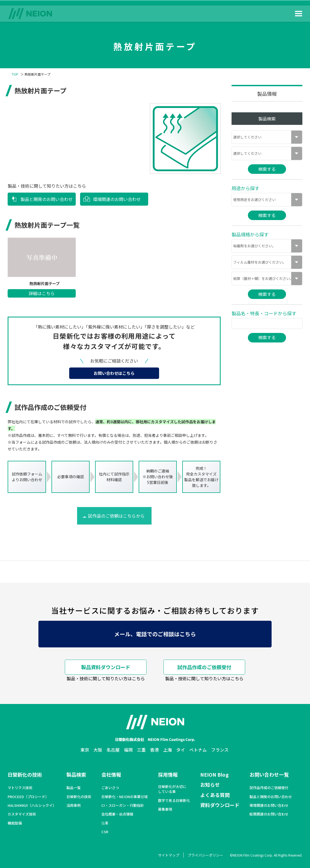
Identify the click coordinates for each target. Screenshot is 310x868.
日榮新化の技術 (25, 774)
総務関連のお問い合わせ (269, 814)
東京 (85, 750)
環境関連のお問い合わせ (117, 199)
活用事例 (74, 805)
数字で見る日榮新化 (174, 801)
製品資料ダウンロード (106, 667)
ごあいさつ (110, 788)
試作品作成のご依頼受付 (204, 667)
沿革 (105, 823)
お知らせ (210, 784)
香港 (154, 750)
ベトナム (198, 750)
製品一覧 (74, 788)
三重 (141, 750)
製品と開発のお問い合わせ (47, 199)
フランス (220, 750)
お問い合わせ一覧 (269, 774)
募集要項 (165, 809)
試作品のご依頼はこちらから (116, 516)
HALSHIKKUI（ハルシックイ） (32, 805)
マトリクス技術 (20, 788)
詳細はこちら (42, 293)
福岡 (128, 750)
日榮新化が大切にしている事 (172, 789)
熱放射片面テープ (45, 284)
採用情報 (168, 774)
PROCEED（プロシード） (28, 797)
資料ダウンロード (220, 805)
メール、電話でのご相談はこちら (155, 634)
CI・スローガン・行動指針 (123, 805)
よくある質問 (215, 795)
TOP (15, 74)
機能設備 (15, 823)
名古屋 (113, 750)
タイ (181, 750)
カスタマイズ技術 (22, 814)
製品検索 (76, 774)
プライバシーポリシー (205, 855)
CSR (105, 832)
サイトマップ (169, 855)
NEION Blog (214, 774)
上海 (168, 750)
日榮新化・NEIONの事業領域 (124, 797)
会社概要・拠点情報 (117, 814)
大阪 (98, 750)
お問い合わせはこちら (114, 373)
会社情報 (111, 774)
